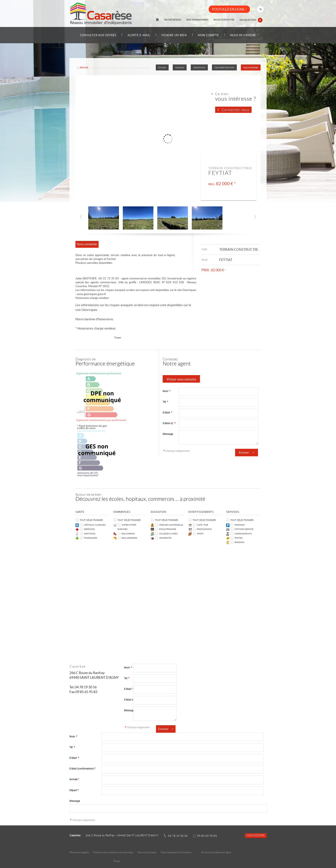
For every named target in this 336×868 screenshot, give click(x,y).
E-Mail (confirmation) (82, 769)
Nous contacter (224, 20)
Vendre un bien (174, 35)
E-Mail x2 (169, 423)
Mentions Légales (79, 852)
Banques (239, 542)
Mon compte (208, 35)
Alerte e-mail (139, 35)
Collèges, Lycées (168, 534)
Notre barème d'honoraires (95, 319)
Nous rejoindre (243, 35)
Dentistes (90, 534)
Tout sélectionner (91, 520)
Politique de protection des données (113, 852)
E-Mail (167, 412)
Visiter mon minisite (181, 379)
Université (165, 538)
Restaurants (204, 529)
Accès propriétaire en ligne (216, 852)
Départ (74, 790)
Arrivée (74, 779)
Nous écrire (256, 835)
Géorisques (89, 310)
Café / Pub (202, 525)
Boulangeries (130, 538)
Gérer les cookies (147, 852)
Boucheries (128, 534)
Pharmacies (91, 538)
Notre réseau (173, 20)
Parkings (240, 525)
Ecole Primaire (168, 529)
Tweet (118, 338)
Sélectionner (199, 68)
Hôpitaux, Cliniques (95, 525)
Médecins (89, 529)
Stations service (244, 529)
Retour (84, 68)
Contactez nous (235, 110)
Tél (165, 402)
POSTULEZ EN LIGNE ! (229, 9)
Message (168, 434)
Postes (239, 538)
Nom (166, 391)
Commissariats (243, 534)
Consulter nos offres (98, 35)
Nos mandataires (197, 20)
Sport (200, 534)
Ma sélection (251, 20)
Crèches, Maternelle (171, 525)
